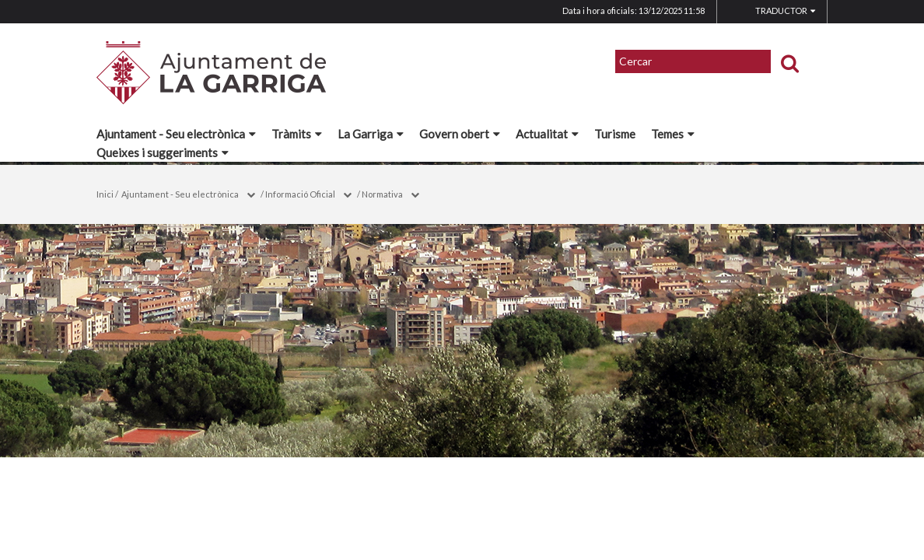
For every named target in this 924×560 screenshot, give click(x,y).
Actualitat (547, 134)
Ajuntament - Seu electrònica (176, 134)
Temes (673, 134)
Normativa (382, 194)
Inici (105, 194)
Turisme (615, 134)
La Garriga (371, 134)
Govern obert (460, 134)
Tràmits (297, 134)
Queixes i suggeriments (163, 152)
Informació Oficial (300, 194)
